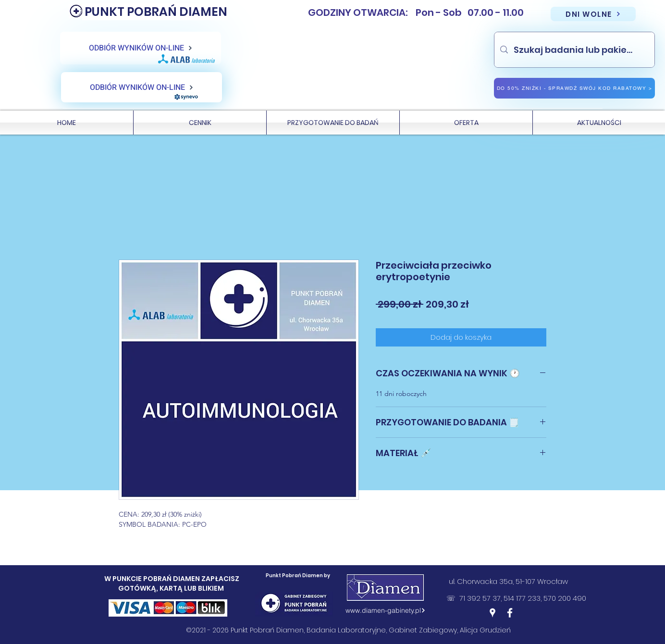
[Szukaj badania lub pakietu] (574, 50)
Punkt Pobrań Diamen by (298, 576)
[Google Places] (493, 613)
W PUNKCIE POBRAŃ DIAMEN (153, 579)
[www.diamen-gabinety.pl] (385, 610)
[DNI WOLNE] (593, 14)
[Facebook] (510, 613)
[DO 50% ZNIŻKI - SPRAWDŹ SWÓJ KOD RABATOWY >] (574, 88)
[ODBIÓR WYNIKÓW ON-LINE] (141, 48)
